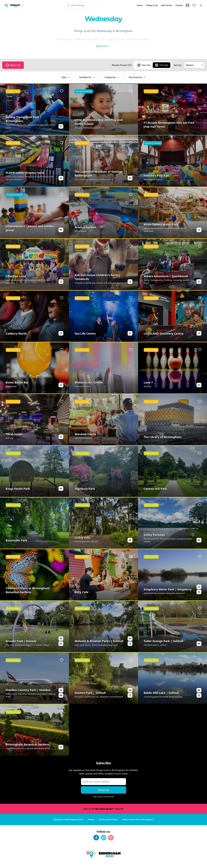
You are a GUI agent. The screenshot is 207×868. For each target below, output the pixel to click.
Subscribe (104, 784)
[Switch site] (23, 5)
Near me (13, 59)
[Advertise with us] (201, 5)
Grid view (162, 59)
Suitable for (87, 72)
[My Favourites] (194, 5)
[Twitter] (103, 832)
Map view (144, 59)
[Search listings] (81, 5)
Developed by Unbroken (192, 863)
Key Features (137, 72)
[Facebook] (96, 832)
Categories (112, 72)
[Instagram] (111, 832)
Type (66, 72)
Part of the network (103, 803)
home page (113, 39)
